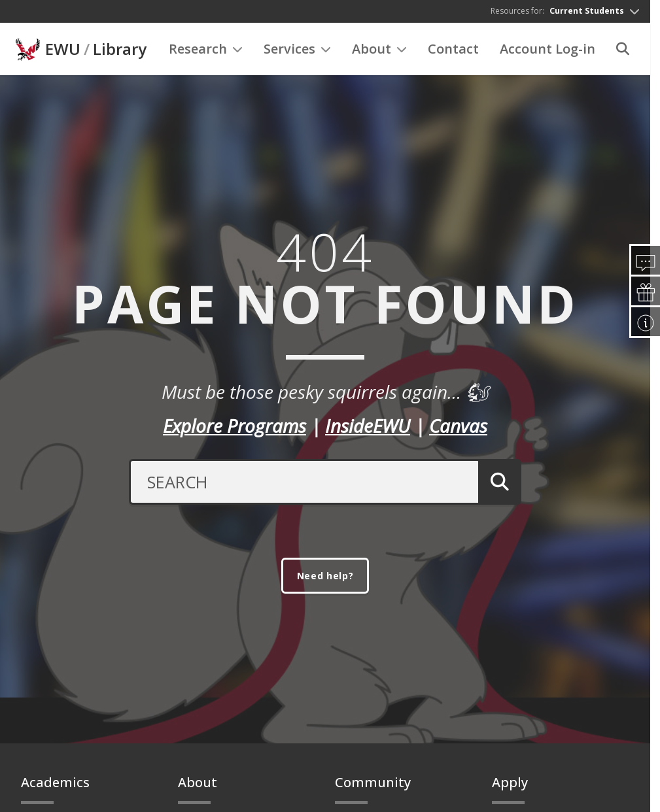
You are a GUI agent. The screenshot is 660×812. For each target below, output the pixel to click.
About (379, 53)
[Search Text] (300, 483)
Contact (453, 53)
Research (206, 53)
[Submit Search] (496, 483)
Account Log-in (547, 53)
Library (120, 53)
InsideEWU (368, 427)
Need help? (325, 580)
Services (297, 53)
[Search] (623, 53)
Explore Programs (234, 427)
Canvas (458, 427)
